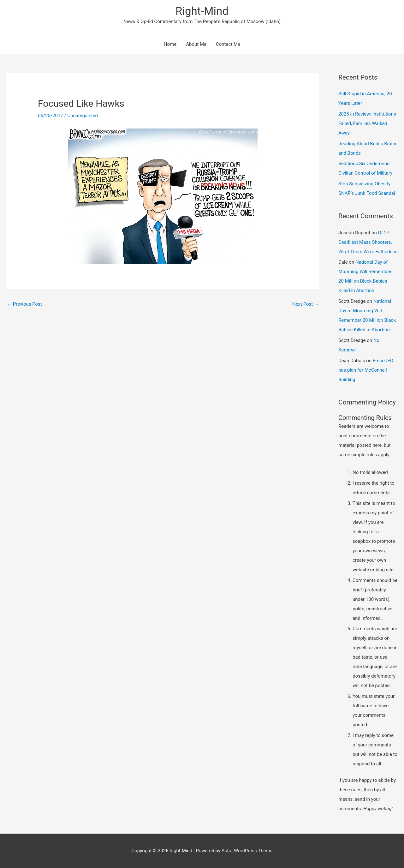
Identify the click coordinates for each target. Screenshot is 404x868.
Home (170, 44)
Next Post (306, 304)
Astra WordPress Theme (247, 851)
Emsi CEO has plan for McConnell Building (366, 370)
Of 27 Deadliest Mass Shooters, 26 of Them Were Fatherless (368, 242)
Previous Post (24, 304)
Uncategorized (83, 116)
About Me (196, 44)
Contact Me (228, 44)
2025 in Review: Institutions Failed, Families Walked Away (367, 123)
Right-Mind (202, 11)
